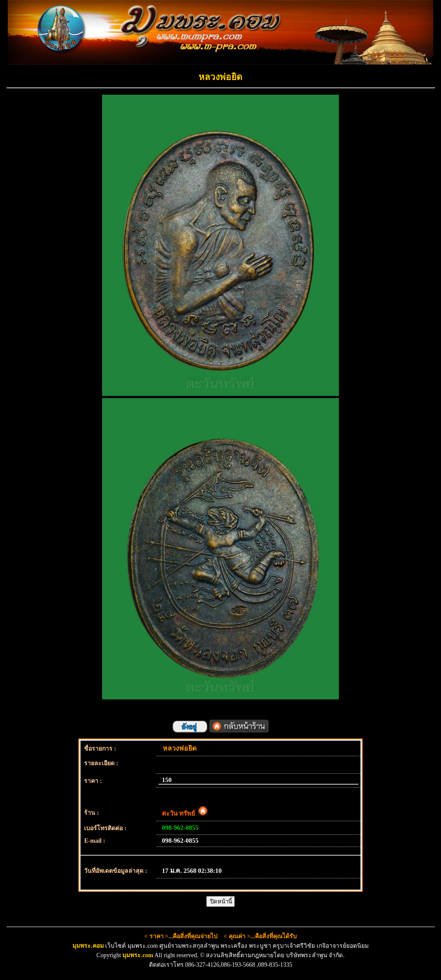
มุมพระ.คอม (88, 946)
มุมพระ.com (138, 955)
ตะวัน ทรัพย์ (185, 813)
